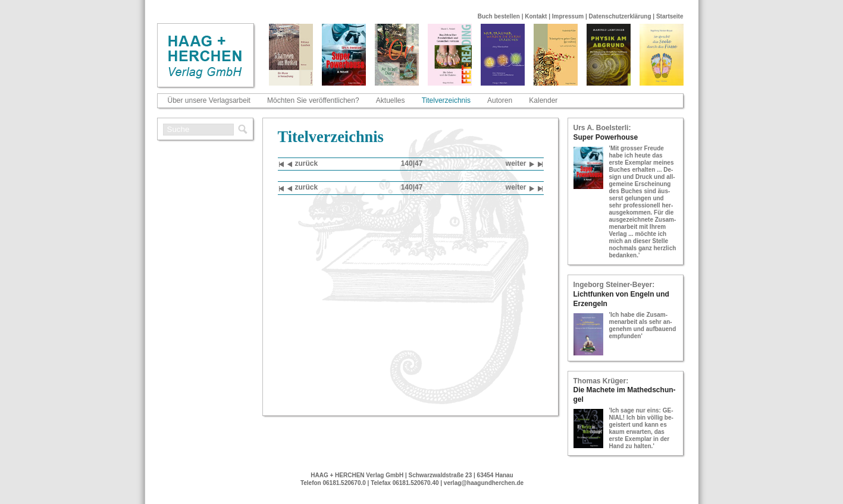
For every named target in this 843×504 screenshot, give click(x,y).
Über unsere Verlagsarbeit (209, 100)
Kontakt (536, 16)
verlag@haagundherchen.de (484, 483)
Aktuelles (391, 100)
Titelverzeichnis (446, 100)
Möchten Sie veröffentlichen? (313, 100)
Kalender (543, 100)
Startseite (670, 16)
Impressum (568, 16)
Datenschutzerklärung (620, 16)
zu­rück (303, 164)
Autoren (500, 100)
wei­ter (520, 164)
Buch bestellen (499, 16)
